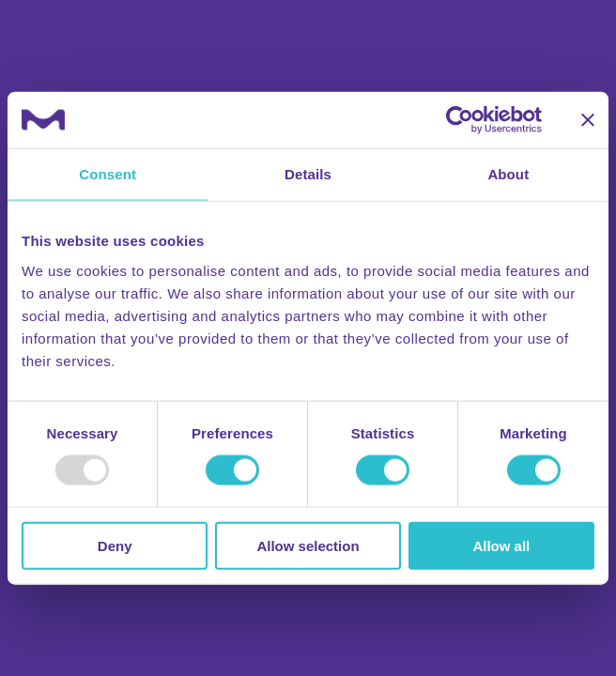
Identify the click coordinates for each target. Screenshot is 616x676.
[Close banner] (588, 120)
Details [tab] (308, 174)
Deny (115, 545)
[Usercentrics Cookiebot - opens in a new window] (460, 120)
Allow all (501, 545)
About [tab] (508, 174)
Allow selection (308, 545)
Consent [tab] (108, 174)
